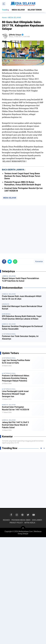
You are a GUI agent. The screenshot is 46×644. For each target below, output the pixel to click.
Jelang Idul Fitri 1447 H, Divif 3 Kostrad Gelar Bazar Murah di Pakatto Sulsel (15, 425)
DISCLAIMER (37, 520)
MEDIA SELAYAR (18, 10)
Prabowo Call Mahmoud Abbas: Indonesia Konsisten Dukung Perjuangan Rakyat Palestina (16, 378)
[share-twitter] (10, 262)
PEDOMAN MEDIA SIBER (21, 520)
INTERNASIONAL (10, 358)
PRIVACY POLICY (16, 523)
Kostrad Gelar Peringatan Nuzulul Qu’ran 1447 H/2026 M (16, 408)
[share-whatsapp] (15, 262)
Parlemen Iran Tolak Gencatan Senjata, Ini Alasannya (20, 338)
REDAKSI (6, 520)
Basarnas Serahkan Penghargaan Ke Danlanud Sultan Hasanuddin (22, 328)
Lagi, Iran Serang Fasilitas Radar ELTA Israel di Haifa (16, 362)
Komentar (39, 261)
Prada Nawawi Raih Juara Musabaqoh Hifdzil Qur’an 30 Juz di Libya (22, 298)
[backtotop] (23, 528)
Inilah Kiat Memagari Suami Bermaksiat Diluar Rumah (22, 308)
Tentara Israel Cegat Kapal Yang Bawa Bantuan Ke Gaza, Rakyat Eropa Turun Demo (22, 176)
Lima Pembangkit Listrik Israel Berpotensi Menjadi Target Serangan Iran (15, 394)
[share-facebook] (4, 262)
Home (4, 18)
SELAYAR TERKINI (35, 10)
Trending (5, 10)
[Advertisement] (23, 229)
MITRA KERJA (30, 523)
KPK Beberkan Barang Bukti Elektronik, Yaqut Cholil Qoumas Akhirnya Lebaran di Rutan (22, 318)
